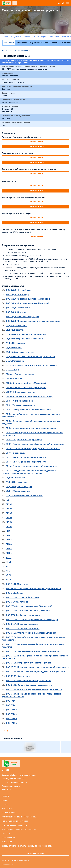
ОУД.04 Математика (16, 343)
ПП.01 (9, 531)
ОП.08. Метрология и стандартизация (24, 440)
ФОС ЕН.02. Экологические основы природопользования (34, 589)
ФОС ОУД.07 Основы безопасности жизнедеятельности (33, 321)
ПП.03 (9, 540)
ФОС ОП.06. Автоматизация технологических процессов (33, 651)
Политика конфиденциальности (14, 782)
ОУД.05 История (14, 348)
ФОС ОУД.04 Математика (18, 308)
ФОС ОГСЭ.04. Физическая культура (23, 615)
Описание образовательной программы (21, 137)
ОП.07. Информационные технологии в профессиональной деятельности (32, 434)
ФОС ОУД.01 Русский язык (19, 290)
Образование (54, 37)
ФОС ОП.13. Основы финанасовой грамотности (29, 685)
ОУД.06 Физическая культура (20, 352)
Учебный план (9, 181)
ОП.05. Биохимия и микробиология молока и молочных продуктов (31, 422)
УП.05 (9, 575)
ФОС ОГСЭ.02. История (17, 602)
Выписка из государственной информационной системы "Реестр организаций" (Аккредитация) (34, 231)
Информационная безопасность (15, 825)
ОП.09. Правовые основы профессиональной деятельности (35, 444)
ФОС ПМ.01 (11, 701)
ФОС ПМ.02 (11, 705)
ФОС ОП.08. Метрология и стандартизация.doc (28, 663)
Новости (5, 796)
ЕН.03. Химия (12, 370)
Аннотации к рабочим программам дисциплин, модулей (29, 169)
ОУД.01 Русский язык (16, 325)
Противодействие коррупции (13, 779)
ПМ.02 (9, 509)
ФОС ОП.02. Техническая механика (23, 628)
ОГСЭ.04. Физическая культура (21, 392)
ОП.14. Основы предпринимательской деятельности (31, 466)
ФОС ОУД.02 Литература (18, 294)
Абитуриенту (7, 809)
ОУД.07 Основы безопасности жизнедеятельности (31, 357)
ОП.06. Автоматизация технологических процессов (31, 428)
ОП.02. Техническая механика (20, 405)
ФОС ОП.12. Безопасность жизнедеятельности (29, 681)
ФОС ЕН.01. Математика (17, 584)
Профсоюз (6, 834)
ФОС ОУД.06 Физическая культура (22, 317)
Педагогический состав (39, 43)
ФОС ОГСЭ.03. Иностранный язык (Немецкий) (28, 611)
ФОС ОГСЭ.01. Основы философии (22, 597)
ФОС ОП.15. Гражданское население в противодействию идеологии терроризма (31, 695)
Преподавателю (8, 813)
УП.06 (9, 580)
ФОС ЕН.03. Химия (15, 593)
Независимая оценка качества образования (20, 829)
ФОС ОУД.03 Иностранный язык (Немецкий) (27, 303)
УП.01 (9, 557)
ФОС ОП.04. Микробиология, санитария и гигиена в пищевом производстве (33, 639)
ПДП (8, 500)
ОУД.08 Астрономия (16, 478)
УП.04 (9, 571)
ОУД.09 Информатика (16, 482)
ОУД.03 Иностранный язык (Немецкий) (25, 339)
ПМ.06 (9, 526)
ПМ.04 (9, 518)
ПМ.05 (9, 522)
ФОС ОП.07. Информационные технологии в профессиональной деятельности (35, 657)
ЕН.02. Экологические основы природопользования (31, 365)
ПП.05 (9, 549)
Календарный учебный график (17, 213)
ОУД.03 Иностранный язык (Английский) (26, 334)
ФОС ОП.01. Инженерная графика (22, 624)
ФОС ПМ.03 (11, 710)
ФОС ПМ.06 (11, 723)
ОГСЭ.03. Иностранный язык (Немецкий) (26, 388)
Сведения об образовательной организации (28, 37)
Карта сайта (7, 790)
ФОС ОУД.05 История (16, 312)
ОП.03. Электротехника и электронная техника (28, 410)
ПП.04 (9, 544)
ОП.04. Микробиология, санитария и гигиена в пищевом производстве (31, 415)
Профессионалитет (10, 838)
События (5, 800)
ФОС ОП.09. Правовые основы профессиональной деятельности (37, 667)
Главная (5, 37)
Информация (7, 842)
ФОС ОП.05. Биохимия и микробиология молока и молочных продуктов (33, 646)
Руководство (22, 43)
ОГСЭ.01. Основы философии (20, 374)
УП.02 (9, 562)
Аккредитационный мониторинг (15, 821)
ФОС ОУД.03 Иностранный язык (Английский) (28, 299)
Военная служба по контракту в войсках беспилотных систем (27, 846)
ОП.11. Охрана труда (16, 453)
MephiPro (10, 864)
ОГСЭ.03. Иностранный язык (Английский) (26, 383)
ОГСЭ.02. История (14, 379)
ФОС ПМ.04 (11, 714)
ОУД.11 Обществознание (18, 491)
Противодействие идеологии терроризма (19, 817)
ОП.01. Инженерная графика (20, 401)
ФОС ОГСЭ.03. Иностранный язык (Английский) (29, 606)
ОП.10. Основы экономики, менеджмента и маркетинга (33, 449)
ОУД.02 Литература (15, 330)
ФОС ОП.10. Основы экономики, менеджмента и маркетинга (35, 672)
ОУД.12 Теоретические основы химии (24, 495)
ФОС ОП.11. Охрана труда (18, 676)
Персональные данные (11, 786)
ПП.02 (9, 535)
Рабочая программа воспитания (18, 153)
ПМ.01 (9, 504)
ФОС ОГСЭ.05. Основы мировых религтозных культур (32, 620)
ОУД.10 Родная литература (19, 487)
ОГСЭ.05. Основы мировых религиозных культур (29, 396)
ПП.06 (9, 553)
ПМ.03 (9, 513)
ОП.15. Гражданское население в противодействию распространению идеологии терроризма (29, 472)
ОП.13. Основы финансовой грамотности (26, 462)
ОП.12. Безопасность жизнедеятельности (26, 457)
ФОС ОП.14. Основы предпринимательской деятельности (34, 689)
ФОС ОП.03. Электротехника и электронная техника (31, 633)
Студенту (6, 804)
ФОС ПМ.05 (11, 719)
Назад (6, 731)
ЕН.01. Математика (15, 361)
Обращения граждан (36, 854)
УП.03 (9, 566)
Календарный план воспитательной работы (23, 197)
